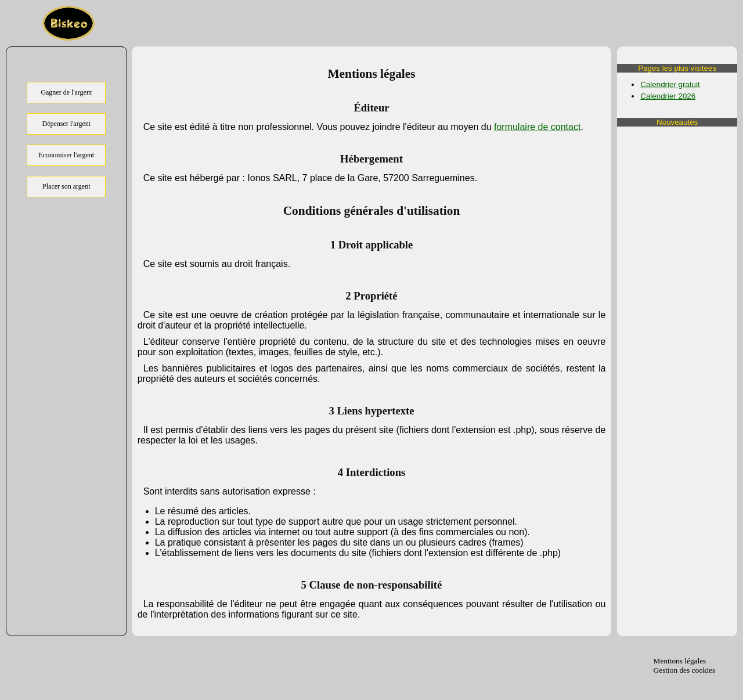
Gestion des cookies (685, 670)
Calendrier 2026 (668, 96)
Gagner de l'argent (66, 92)
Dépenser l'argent (67, 124)
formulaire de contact (537, 127)
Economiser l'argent (67, 155)
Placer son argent (66, 186)
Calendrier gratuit (670, 84)
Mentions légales (680, 661)
